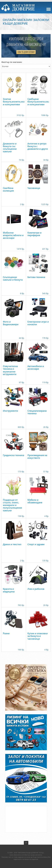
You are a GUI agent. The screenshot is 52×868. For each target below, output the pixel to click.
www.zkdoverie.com (17, 855)
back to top (26, 843)
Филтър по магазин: (12, 62)
